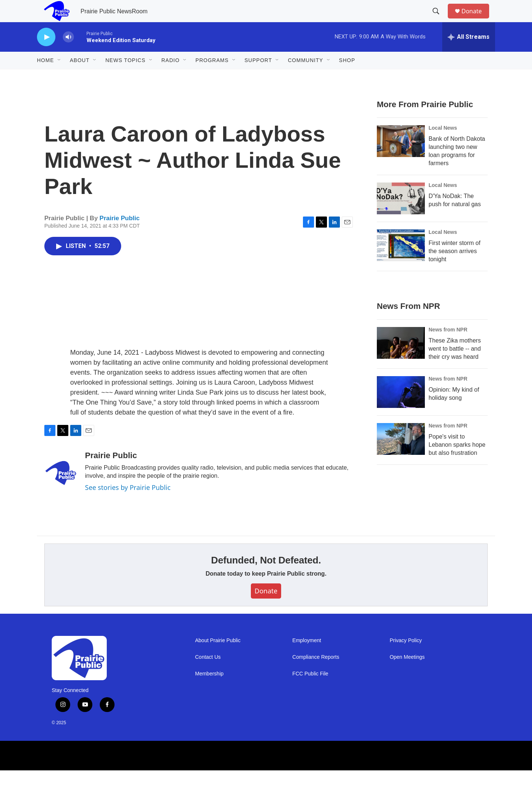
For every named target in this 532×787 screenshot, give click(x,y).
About (80, 77)
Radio (170, 77)
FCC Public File (310, 690)
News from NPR (448, 346)
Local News (443, 144)
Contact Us (208, 674)
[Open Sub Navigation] (59, 77)
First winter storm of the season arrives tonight (454, 268)
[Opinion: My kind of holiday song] (401, 409)
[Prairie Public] (61, 490)
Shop (347, 77)
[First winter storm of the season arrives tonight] (401, 262)
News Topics (125, 77)
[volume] (68, 54)
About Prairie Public (218, 657)
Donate (476, 19)
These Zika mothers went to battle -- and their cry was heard (455, 365)
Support (258, 77)
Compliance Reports (316, 674)
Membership (209, 690)
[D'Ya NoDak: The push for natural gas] (401, 215)
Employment (307, 657)
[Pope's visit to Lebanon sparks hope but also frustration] (401, 456)
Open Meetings (407, 674)
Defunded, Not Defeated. (266, 577)
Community (305, 77)
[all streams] (469, 54)
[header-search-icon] (439, 20)
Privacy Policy (406, 657)
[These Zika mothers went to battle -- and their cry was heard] (401, 360)
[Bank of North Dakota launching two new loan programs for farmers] (401, 158)
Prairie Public (120, 235)
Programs (212, 77)
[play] (46, 54)
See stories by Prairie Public (128, 504)
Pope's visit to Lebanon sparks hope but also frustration (457, 461)
